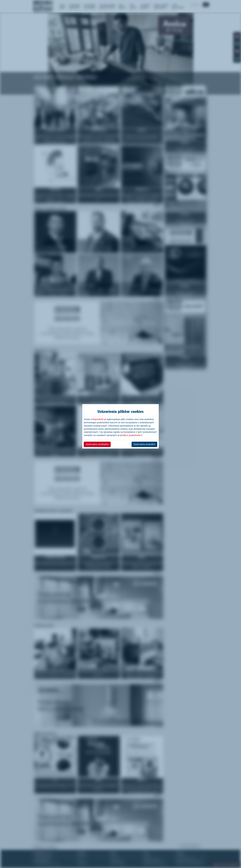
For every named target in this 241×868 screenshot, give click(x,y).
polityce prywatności (131, 435)
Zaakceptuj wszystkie (144, 444)
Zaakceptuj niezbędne (97, 444)
